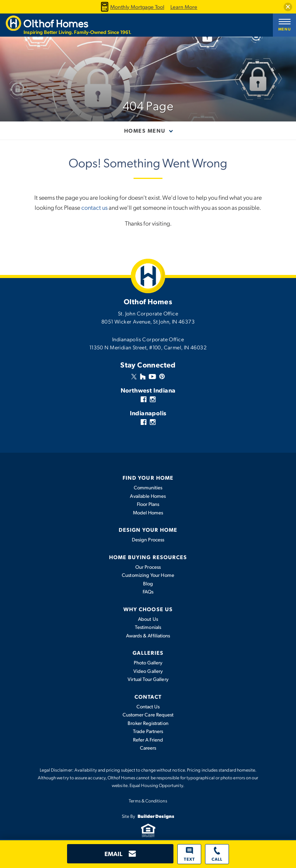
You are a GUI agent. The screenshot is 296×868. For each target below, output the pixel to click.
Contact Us (148, 706)
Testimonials (148, 627)
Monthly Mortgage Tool (131, 7)
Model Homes (148, 512)
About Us (148, 619)
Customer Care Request (148, 715)
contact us (94, 207)
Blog (148, 583)
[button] (288, 7)
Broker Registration (148, 723)
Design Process (148, 539)
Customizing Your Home (148, 575)
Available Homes (148, 496)
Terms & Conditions (148, 801)
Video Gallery (148, 671)
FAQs (148, 592)
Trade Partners (148, 731)
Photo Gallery (148, 662)
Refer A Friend (148, 740)
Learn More (184, 7)
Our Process (148, 567)
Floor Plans (148, 504)
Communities (148, 487)
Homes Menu (145, 130)
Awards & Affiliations (148, 635)
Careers (148, 748)
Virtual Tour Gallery (148, 679)
